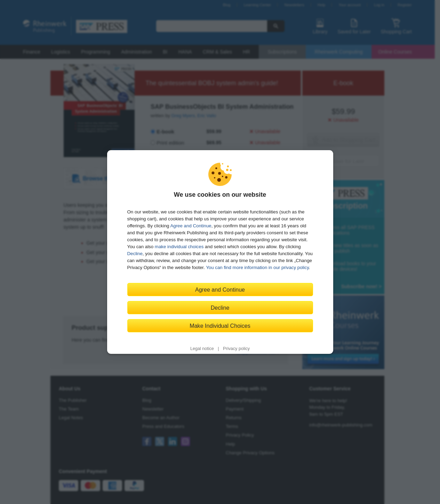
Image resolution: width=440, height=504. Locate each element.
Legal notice (202, 349)
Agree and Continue (191, 226)
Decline (135, 254)
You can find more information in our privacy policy (257, 267)
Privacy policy (236, 349)
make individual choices (179, 247)
